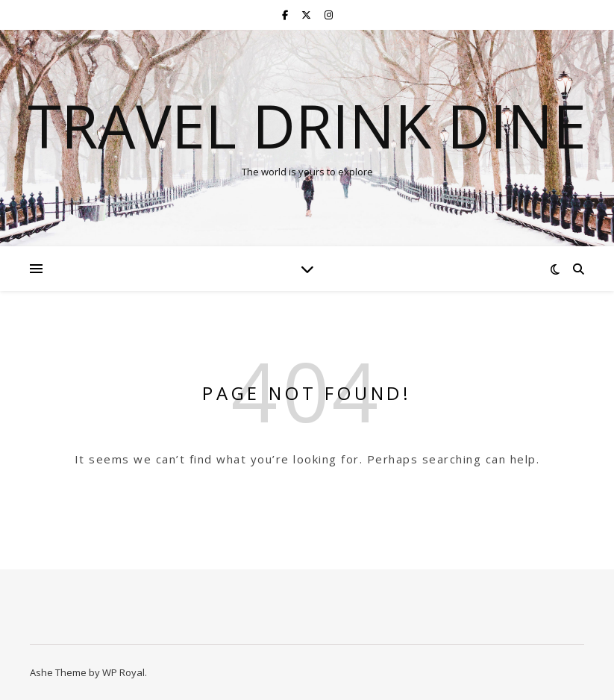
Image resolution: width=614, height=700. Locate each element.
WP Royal (123, 672)
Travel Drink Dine (307, 125)
